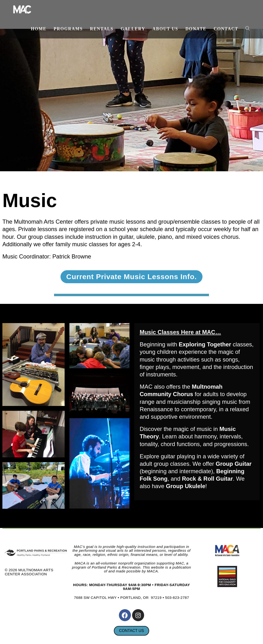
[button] (121, 167)
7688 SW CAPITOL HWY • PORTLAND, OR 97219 (118, 598)
